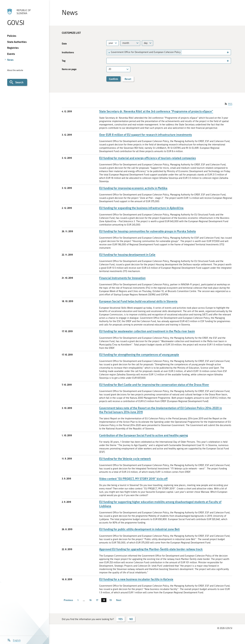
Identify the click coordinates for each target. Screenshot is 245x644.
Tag (64, 61)
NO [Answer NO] (131, 619)
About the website (15, 70)
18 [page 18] (104, 600)
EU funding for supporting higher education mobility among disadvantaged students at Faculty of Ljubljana (160, 504)
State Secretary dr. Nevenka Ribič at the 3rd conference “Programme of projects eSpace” (156, 111)
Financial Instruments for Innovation (122, 278)
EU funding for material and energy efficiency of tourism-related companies (147, 158)
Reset (128, 79)
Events (11, 54)
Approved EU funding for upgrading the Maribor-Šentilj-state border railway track (151, 549)
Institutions (68, 52)
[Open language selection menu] (14, 640)
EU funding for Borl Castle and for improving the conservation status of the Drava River (154, 385)
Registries (13, 48)
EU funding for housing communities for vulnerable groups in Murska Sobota (147, 231)
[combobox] (113, 43)
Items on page (69, 69)
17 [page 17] (97, 600)
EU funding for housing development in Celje (127, 255)
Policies (12, 36)
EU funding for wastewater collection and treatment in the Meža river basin (147, 331)
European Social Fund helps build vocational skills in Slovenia (138, 301)
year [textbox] (111, 43)
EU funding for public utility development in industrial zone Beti (139, 529)
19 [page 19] (111, 600)
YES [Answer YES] (121, 619)
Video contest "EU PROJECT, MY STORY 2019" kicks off (133, 479)
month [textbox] (126, 43)
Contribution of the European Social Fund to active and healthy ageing (144, 435)
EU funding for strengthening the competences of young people (139, 355)
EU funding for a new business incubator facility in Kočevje (136, 579)
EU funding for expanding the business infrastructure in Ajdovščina (141, 208)
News (10, 60)
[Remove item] (109, 52)
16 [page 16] (90, 600)
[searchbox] (184, 52)
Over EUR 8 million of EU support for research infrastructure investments (145, 135)
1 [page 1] (78, 600)
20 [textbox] (110, 69)
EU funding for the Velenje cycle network (125, 459)
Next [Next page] (119, 600)
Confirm (113, 79)
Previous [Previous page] (68, 600)
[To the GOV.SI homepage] (25, 17)
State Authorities (17, 42)
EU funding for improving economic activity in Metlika (133, 188)
